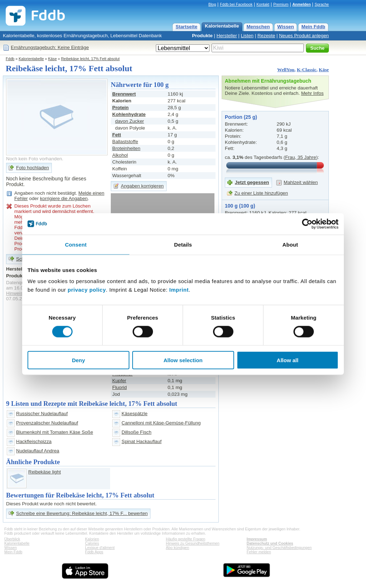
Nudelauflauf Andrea (38, 451)
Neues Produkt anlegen (304, 36)
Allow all (288, 360)
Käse (53, 59)
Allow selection (183, 360)
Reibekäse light (44, 472)
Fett (117, 135)
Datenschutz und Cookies (270, 543)
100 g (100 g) (240, 206)
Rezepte (266, 36)
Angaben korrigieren (142, 186)
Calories (92, 543)
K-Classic (306, 70)
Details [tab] (183, 244)
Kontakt (263, 4)
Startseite (186, 27)
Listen (247, 36)
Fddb (10, 59)
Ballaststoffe (125, 142)
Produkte (202, 36)
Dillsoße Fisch (137, 432)
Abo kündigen (177, 548)
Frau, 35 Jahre (301, 157)
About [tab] (290, 244)
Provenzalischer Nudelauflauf (47, 423)
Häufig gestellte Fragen (186, 539)
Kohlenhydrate (129, 114)
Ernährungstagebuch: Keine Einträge (50, 47)
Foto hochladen (33, 168)
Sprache (322, 4)
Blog (212, 4)
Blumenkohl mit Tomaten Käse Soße (55, 432)
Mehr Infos (312, 93)
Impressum (257, 539)
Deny (78, 360)
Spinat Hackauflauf (142, 441)
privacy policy (87, 290)
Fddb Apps (94, 552)
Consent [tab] (76, 244)
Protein (120, 108)
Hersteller (227, 36)
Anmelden (302, 4)
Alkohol (120, 155)
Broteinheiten (126, 148)
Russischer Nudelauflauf (42, 414)
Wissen (286, 27)
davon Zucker (130, 121)
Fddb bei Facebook (236, 4)
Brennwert (124, 94)
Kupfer (119, 381)
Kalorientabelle (222, 26)
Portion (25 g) (241, 117)
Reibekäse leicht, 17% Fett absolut (90, 59)
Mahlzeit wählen (301, 182)
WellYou (286, 70)
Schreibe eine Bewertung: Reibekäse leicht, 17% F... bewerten (82, 513)
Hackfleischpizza (34, 441)
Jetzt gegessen (252, 182)
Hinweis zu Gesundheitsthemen (193, 543)
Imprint (179, 290)
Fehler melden (259, 552)
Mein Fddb (313, 27)
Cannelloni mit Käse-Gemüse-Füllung (161, 423)
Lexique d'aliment (100, 548)
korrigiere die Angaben (64, 198)
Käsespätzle (135, 414)
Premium (281, 4)
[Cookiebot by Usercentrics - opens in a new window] (307, 224)
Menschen (258, 27)
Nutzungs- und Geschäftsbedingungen (279, 548)
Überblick (12, 539)
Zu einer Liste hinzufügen (261, 193)
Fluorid (120, 387)
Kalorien (92, 539)
